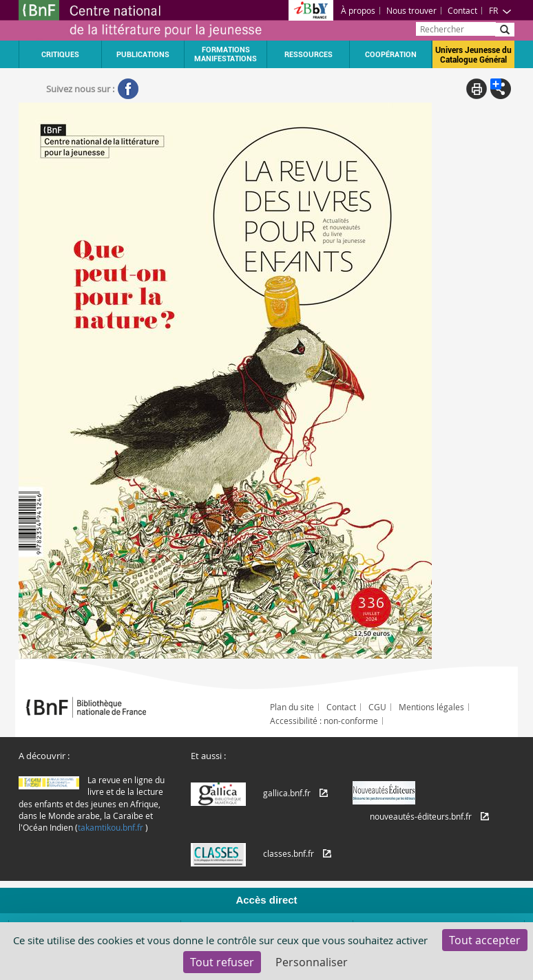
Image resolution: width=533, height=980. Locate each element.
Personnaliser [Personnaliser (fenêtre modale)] (312, 962)
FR (500, 10)
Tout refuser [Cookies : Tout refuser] (222, 962)
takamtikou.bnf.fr (111, 827)
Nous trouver (411, 10)
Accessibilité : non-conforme (324, 721)
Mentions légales (431, 707)
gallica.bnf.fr (287, 793)
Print (477, 89)
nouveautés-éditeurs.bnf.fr (421, 816)
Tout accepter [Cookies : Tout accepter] (485, 940)
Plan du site (292, 707)
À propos (358, 10)
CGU (377, 707)
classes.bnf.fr (289, 853)
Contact (462, 10)
